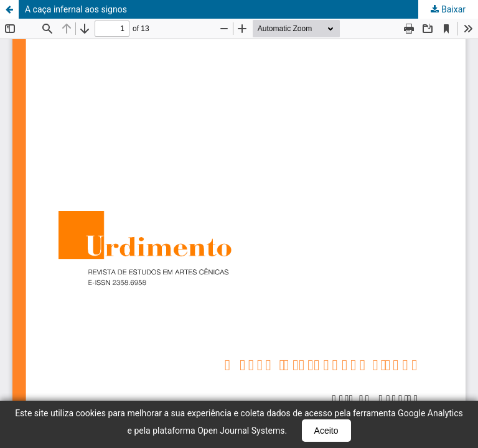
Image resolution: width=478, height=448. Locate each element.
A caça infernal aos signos (76, 9)
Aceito (326, 431)
